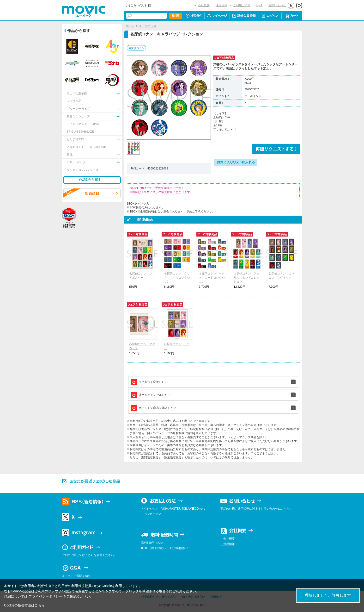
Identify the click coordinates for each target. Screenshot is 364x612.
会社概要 (204, 5)
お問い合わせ (277, 5)
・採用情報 (228, 544)
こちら (40, 605)
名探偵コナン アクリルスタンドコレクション (247, 278)
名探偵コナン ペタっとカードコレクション (212, 278)
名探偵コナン (136, 48)
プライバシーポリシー (45, 596)
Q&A (259, 5)
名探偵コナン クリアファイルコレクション (177, 278)
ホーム (130, 26)
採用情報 (221, 5)
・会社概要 (228, 539)
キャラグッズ (148, 26)
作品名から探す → (92, 180)
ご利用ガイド (242, 5)
